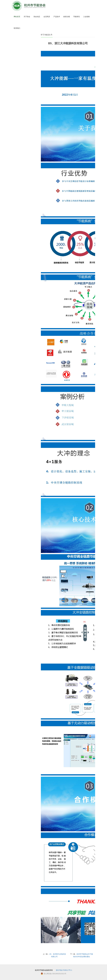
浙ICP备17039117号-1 (64, 970)
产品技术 (57, 17)
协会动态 (37, 17)
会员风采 (47, 17)
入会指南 (86, 17)
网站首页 (17, 17)
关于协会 (27, 17)
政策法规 (67, 17)
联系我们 (17, 28)
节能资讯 (77, 17)
